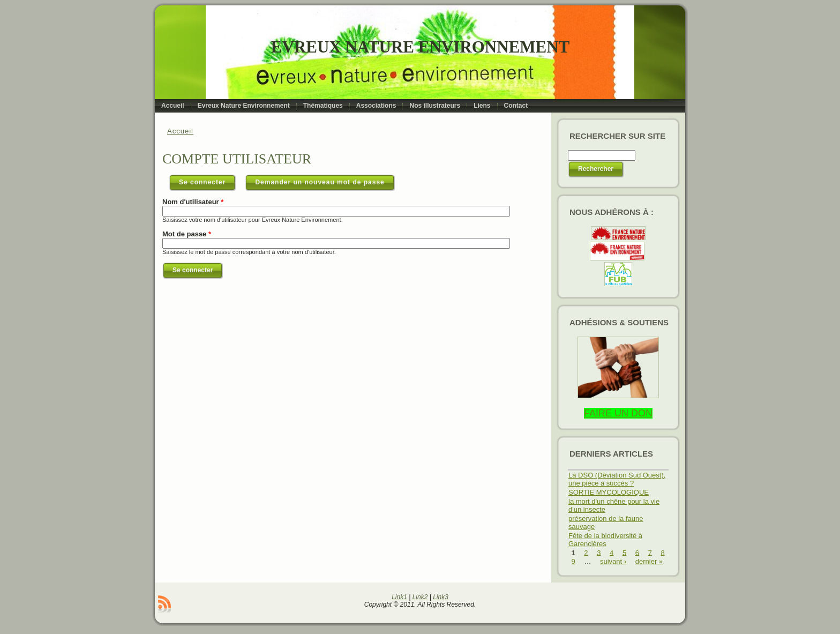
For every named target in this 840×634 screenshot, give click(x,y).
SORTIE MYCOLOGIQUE (609, 492)
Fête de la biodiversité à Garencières (605, 540)
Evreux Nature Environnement (420, 47)
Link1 (399, 597)
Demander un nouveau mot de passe (320, 182)
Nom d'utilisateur (193, 202)
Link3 (441, 597)
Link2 (420, 597)
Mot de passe (187, 234)
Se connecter (207, 180)
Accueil (180, 131)
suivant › (613, 561)
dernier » (649, 561)
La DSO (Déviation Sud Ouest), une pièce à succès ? (617, 479)
